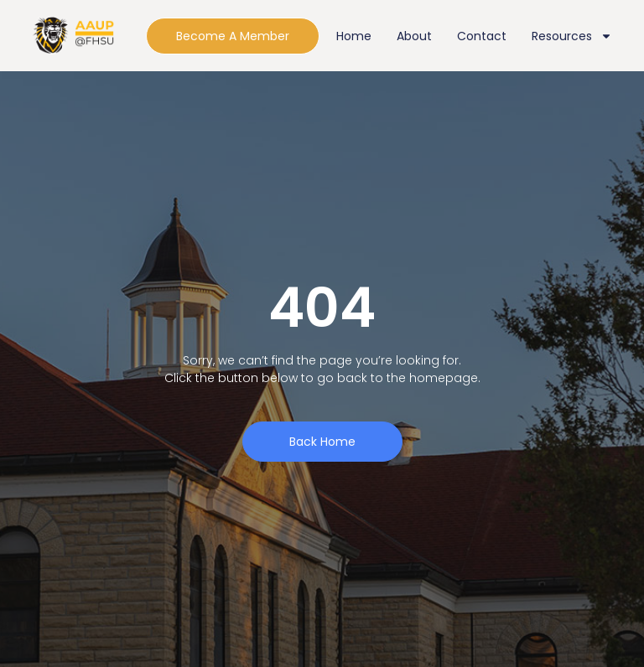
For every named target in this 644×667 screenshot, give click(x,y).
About (414, 36)
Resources (572, 36)
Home (354, 36)
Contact (482, 36)
